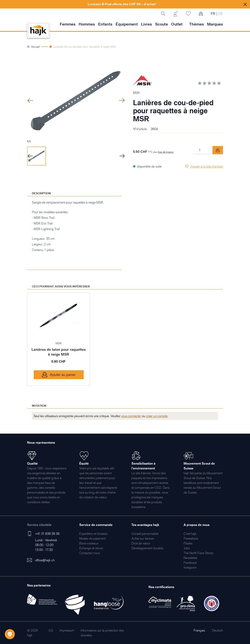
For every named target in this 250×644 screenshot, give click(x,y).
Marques (215, 24)
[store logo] (38, 30)
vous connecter (131, 416)
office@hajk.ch (45, 560)
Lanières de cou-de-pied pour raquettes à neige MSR (85, 47)
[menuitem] (93, 534)
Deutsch (217, 630)
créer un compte (157, 416)
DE (220, 14)
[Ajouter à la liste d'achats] (204, 166)
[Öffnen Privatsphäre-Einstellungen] (10, 634)
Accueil (35, 47)
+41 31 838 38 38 (47, 534)
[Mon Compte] (176, 14)
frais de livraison (166, 152)
